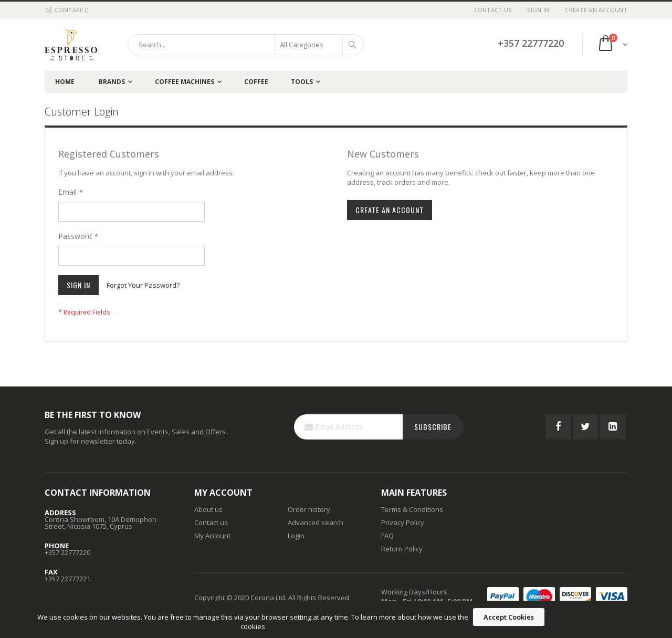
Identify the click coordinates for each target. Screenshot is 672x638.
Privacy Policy (403, 522)
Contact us (211, 522)
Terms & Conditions (412, 509)
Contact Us (493, 10)
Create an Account (596, 10)
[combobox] (246, 45)
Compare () (66, 10)
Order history (309, 509)
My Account (212, 536)
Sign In (538, 10)
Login (296, 536)
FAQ (387, 536)
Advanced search (316, 522)
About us (208, 509)
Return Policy (402, 549)
